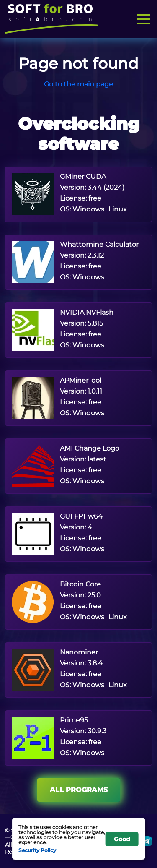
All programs (79, 790)
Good (122, 839)
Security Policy (37, 850)
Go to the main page (78, 84)
